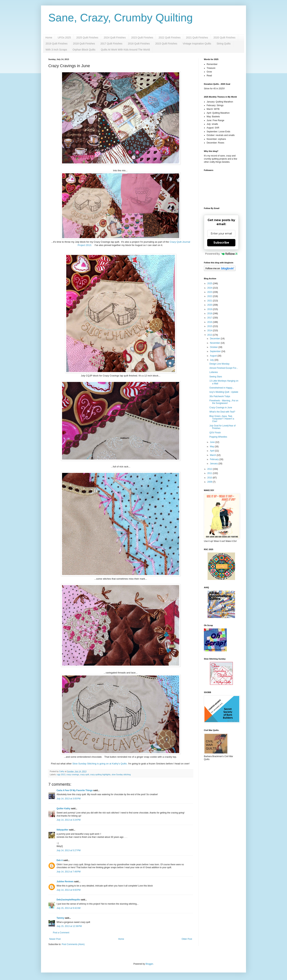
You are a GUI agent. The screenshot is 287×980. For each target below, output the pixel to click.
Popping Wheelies (218, 437)
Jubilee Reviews (65, 882)
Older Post (187, 939)
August (214, 356)
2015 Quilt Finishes (166, 44)
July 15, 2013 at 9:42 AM (68, 908)
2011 (210, 473)
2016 (210, 322)
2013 (210, 335)
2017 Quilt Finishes (111, 44)
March (213, 455)
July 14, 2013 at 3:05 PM (69, 799)
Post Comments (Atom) (73, 944)
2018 (210, 313)
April (212, 451)
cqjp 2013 (61, 774)
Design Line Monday (219, 364)
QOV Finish (215, 433)
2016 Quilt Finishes (139, 44)
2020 (210, 305)
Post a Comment (61, 933)
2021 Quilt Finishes (197, 38)
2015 (210, 326)
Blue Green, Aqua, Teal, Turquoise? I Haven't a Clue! (222, 419)
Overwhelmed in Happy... (222, 388)
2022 (210, 296)
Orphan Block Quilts (84, 50)
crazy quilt (85, 774)
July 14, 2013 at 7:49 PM (69, 872)
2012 (210, 469)
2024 (210, 288)
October (214, 347)
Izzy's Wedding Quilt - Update (224, 392)
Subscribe (221, 243)
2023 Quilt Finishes (142, 38)
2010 (210, 478)
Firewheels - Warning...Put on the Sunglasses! (224, 402)
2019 (210, 309)
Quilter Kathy (63, 809)
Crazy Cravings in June (221, 408)
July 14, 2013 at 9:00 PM (69, 890)
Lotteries (214, 372)
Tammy (60, 918)
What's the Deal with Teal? (222, 412)
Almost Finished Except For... (224, 368)
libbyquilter (63, 830)
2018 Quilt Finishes (84, 44)
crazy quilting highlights (100, 774)
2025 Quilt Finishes (87, 38)
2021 (210, 301)
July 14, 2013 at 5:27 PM (69, 850)
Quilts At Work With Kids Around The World (125, 50)
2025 (210, 283)
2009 (210, 482)
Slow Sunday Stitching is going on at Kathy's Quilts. (100, 764)
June (213, 442)
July (212, 360)
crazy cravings (73, 774)
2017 (210, 318)
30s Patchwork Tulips (220, 396)
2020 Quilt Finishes (224, 38)
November (215, 343)
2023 (210, 292)
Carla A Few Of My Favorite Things (75, 790)
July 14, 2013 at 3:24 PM (69, 820)
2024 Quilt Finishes (115, 38)
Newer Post (55, 939)
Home (49, 38)
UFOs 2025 (64, 38)
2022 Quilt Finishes (169, 38)
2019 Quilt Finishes (57, 44)
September (216, 351)
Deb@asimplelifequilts (68, 900)
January (214, 464)
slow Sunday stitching (121, 774)
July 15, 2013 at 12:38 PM (69, 926)
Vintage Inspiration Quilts (197, 44)
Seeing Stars (216, 377)
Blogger (149, 964)
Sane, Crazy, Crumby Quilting (121, 18)
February (215, 459)
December (215, 339)
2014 (210, 331)
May (212, 447)
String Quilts (224, 44)
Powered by (221, 254)
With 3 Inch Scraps (56, 50)
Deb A (60, 860)
